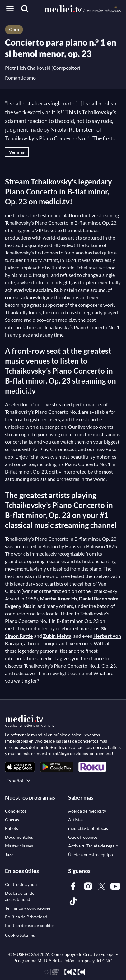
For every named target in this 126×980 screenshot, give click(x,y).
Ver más (17, 152)
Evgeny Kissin (20, 606)
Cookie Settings (20, 935)
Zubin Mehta (57, 636)
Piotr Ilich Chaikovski (28, 68)
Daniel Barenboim (98, 598)
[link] (20, 767)
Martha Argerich (58, 598)
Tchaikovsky (97, 112)
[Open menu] (10, 9)
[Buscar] (25, 9)
